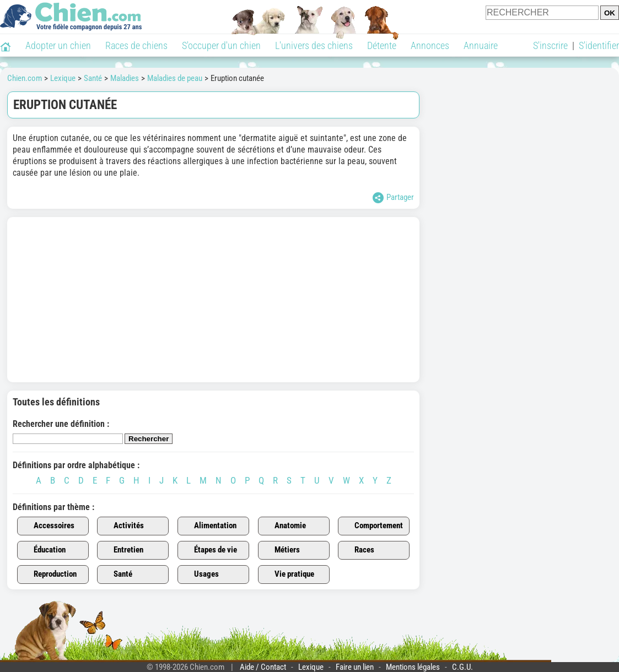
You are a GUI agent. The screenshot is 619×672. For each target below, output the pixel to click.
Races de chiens (136, 45)
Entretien (122, 550)
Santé (117, 575)
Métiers (281, 550)
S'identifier (599, 45)
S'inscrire (550, 45)
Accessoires (48, 526)
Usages (200, 575)
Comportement (372, 526)
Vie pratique (288, 575)
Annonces (430, 45)
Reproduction (49, 575)
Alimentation (209, 526)
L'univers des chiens (314, 45)
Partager (393, 198)
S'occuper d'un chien (221, 45)
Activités (122, 526)
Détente (382, 45)
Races (358, 550)
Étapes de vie (209, 550)
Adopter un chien (58, 45)
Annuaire (481, 45)
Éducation (43, 550)
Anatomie (284, 526)
